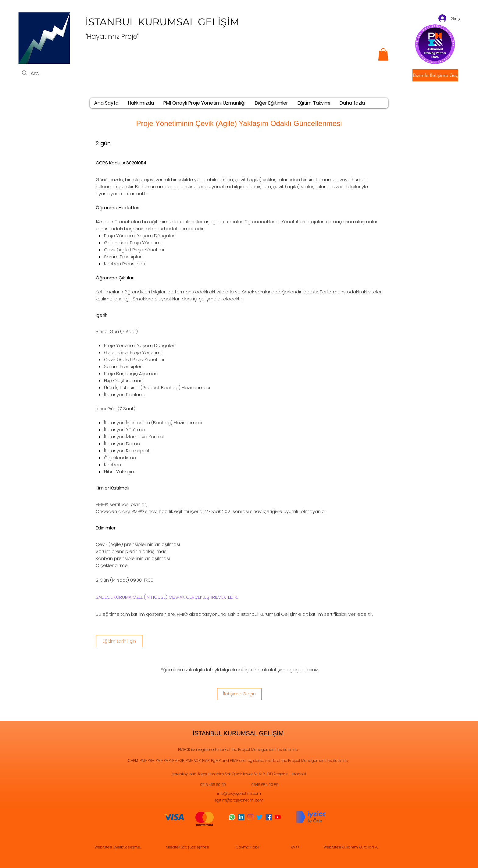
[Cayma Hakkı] (248, 847)
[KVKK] (296, 847)
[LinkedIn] (241, 817)
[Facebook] (269, 817)
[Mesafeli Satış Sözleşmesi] (188, 847)
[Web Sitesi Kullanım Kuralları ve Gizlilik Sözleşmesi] (352, 847)
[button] (435, 75)
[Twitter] (259, 817)
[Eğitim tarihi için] (119, 641)
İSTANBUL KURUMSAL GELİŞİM (164, 22)
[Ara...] (45, 74)
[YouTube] (278, 817)
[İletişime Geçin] (239, 694)
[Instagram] (250, 817)
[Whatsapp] (232, 817)
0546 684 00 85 (265, 785)
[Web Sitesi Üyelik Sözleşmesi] (119, 847)
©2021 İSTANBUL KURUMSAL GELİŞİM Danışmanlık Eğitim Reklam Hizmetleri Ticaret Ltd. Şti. (239, 835)
